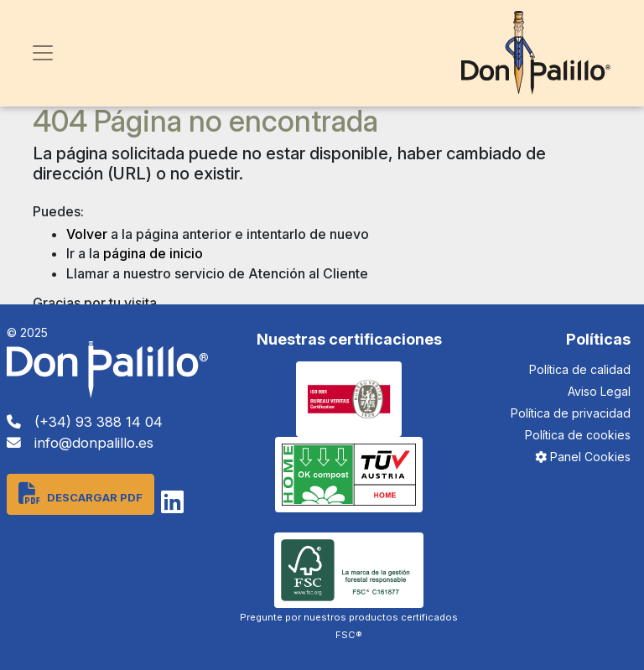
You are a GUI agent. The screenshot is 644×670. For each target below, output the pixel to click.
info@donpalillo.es (80, 443)
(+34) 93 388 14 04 (85, 422)
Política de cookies (578, 435)
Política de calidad (580, 369)
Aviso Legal (599, 391)
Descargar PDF (80, 494)
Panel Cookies (583, 457)
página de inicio (153, 253)
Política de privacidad (571, 413)
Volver (87, 234)
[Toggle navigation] (43, 53)
